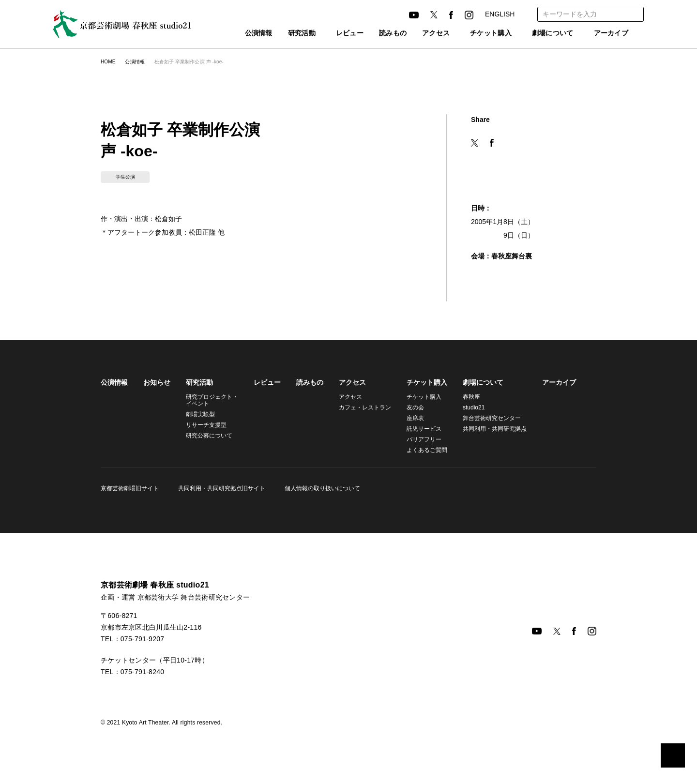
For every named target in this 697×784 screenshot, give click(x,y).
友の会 (409, 407)
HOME (108, 62)
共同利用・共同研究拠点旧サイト (220, 488)
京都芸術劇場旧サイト (130, 488)
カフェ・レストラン (361, 407)
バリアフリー (418, 439)
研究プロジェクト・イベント (211, 400)
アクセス (420, 34)
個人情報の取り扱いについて (319, 488)
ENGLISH (499, 14)
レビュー (334, 34)
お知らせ (157, 382)
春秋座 (466, 397)
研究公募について (209, 435)
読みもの (377, 34)
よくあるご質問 (421, 450)
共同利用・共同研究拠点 (487, 429)
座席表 (409, 418)
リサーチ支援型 (206, 425)
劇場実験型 (200, 414)
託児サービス (418, 429)
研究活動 (280, 34)
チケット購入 (480, 34)
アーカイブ (611, 34)
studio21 (469, 407)
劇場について (548, 34)
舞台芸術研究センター (486, 418)
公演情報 (237, 34)
